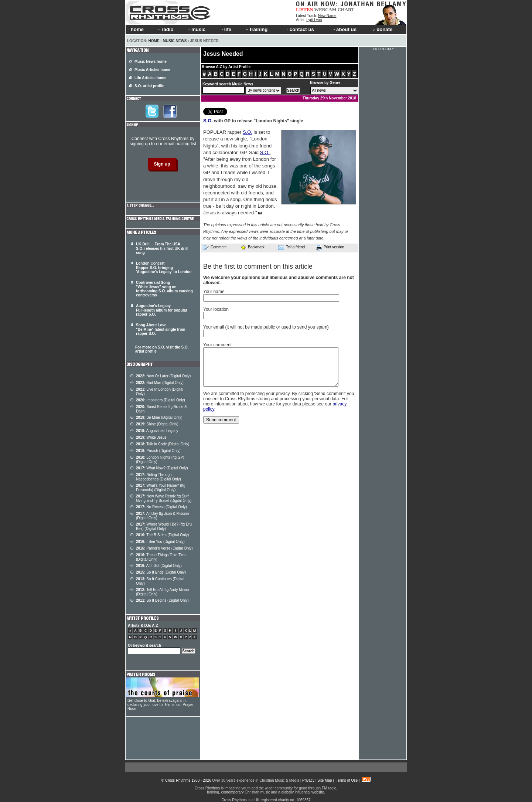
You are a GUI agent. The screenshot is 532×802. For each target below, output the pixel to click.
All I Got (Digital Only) (159, 566)
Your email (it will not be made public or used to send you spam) (266, 327)
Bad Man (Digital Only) (160, 383)
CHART (346, 9)
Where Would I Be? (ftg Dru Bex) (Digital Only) (164, 526)
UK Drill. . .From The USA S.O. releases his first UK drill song (162, 248)
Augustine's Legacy (157, 431)
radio (165, 29)
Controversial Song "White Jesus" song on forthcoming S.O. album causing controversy (164, 289)
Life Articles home (150, 78)
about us (344, 29)
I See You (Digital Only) (160, 542)
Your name (214, 292)
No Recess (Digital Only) (161, 507)
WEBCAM (325, 9)
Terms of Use (347, 780)
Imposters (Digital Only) (161, 400)
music (196, 29)
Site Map (325, 780)
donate (383, 29)
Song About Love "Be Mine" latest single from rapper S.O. (161, 329)
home (136, 29)
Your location (216, 309)
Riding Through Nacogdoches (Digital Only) (158, 477)
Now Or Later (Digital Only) (163, 376)
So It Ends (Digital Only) (161, 572)
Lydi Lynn (314, 20)
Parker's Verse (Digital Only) (164, 548)
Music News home (151, 62)
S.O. (208, 121)
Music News (175, 41)
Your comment (217, 345)
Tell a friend (291, 247)
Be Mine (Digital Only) (159, 417)
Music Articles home (152, 70)
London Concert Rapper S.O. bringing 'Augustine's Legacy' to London (164, 268)
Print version (330, 248)
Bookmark (253, 247)
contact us (300, 29)
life (226, 29)
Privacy (308, 780)
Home (154, 41)
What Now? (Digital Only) (162, 468)
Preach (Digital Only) (158, 451)
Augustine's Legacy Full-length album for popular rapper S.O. (162, 310)
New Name (327, 16)
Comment (215, 247)
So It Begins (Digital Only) (162, 600)
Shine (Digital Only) (157, 424)
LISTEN (305, 9)
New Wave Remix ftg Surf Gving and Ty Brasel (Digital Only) (164, 498)
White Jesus (151, 437)
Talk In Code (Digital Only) (163, 444)
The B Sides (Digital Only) (162, 535)
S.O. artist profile (149, 86)
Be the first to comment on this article (258, 266)
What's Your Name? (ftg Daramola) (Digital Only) (161, 488)
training (256, 29)
